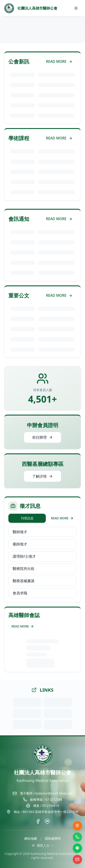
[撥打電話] (77, 837)
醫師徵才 (20, 532)
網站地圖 (31, 839)
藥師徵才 (20, 544)
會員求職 (20, 593)
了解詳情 (42, 476)
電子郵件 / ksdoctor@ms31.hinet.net (46, 793)
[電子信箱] (77, 859)
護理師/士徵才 (24, 556)
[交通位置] (77, 826)
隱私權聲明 (53, 839)
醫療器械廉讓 (24, 581)
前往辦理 (42, 437)
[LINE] (77, 848)
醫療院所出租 (24, 569)
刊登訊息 (27, 518)
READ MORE (59, 61)
